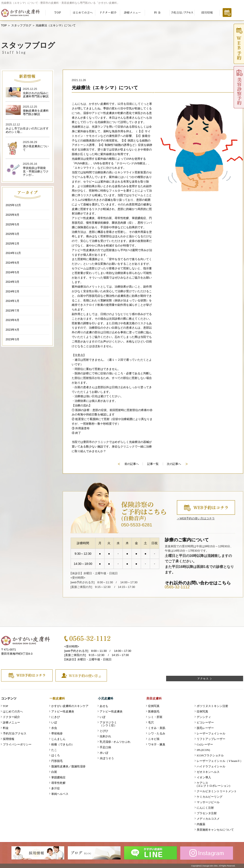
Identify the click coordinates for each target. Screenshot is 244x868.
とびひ (104, 731)
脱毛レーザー (205, 728)
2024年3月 (13, 282)
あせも (104, 706)
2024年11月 (13, 253)
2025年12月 (13, 205)
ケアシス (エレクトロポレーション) (213, 784)
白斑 (54, 772)
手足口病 (105, 747)
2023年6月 (13, 320)
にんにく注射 (205, 808)
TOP (4, 25)
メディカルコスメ (208, 819)
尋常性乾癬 (58, 783)
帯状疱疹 (57, 733)
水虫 (54, 728)
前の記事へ (128, 464)
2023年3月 (13, 339)
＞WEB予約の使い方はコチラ (196, 518)
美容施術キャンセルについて (215, 830)
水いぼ (104, 753)
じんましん (58, 739)
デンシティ (204, 717)
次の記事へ (177, 464)
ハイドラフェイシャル (211, 766)
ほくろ (56, 755)
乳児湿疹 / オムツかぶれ (115, 742)
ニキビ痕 (154, 739)
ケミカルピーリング (210, 797)
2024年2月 (13, 291)
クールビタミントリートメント (217, 791)
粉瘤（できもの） (63, 744)
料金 (6, 728)
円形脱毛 (57, 761)
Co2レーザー (205, 744)
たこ (54, 750)
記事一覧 (153, 464)
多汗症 (56, 788)
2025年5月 (13, 224)
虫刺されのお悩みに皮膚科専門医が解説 (36, 95)
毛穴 (151, 722)
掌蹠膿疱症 (58, 777)
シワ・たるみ (157, 733)
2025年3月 (13, 234)
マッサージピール (208, 802)
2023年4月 (13, 330)
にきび (56, 717)
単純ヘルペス (60, 794)
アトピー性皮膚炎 (63, 711)
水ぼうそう (107, 758)
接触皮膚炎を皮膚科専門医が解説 (36, 112)
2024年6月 (13, 263)
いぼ (54, 722)
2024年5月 (13, 272)
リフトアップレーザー (211, 739)
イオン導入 (204, 777)
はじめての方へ (13, 711)
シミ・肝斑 (155, 717)
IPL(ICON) (203, 750)
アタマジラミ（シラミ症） (108, 724)
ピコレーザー (205, 722)
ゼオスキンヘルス (208, 772)
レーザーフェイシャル (211, 733)
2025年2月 (13, 244)
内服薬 (201, 824)
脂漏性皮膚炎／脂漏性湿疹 (68, 766)
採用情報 (9, 739)
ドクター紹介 (11, 717)
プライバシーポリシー (17, 744)
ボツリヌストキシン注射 (212, 706)
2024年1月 (13, 301)
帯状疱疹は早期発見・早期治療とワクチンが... (36, 171)
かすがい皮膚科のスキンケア (70, 706)
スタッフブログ (21, 25)
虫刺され (105, 736)
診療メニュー (11, 722)
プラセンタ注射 (207, 813)
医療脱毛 (154, 711)
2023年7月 (13, 311)
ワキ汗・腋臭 (157, 744)
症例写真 (154, 706)
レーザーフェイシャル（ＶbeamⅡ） (220, 761)
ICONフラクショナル (210, 755)
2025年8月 (13, 215)
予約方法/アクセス (15, 733)
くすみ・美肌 (157, 728)
